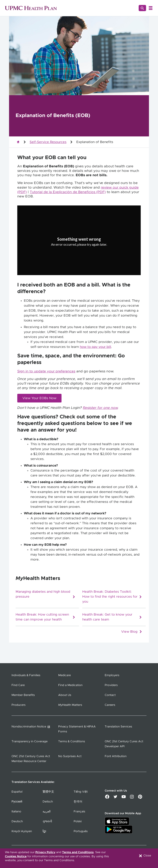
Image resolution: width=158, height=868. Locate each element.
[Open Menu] (151, 8)
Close (145, 856)
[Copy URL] (79, 244)
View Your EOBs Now (39, 398)
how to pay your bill (95, 347)
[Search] (142, 8)
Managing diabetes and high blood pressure (46, 594)
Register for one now (100, 408)
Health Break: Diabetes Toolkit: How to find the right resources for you (112, 597)
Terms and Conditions (78, 852)
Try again (79, 253)
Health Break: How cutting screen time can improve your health (46, 617)
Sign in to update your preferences (46, 371)
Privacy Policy (45, 852)
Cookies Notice (16, 856)
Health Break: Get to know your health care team (112, 617)
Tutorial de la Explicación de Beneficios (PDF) (68, 192)
